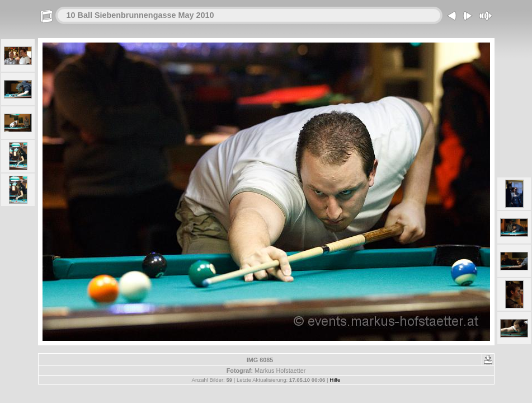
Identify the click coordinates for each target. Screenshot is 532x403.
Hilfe (335, 380)
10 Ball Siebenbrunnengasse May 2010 (140, 15)
